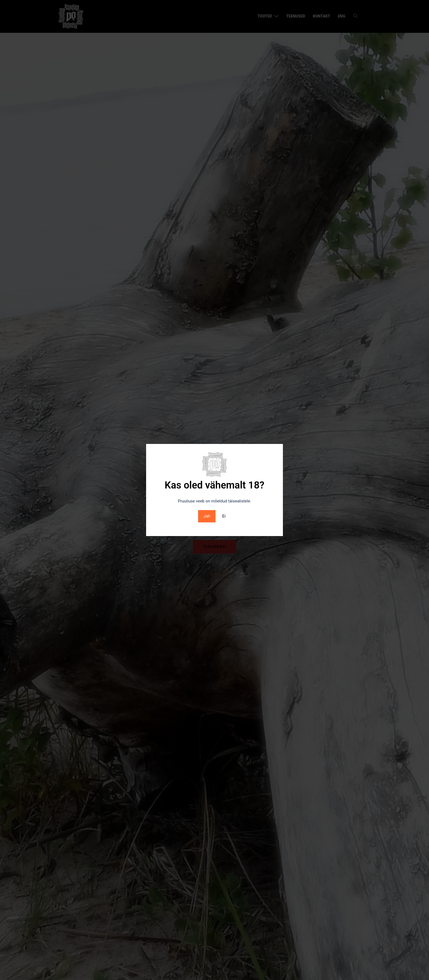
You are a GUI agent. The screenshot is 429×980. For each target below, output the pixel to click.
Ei (224, 516)
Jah (207, 516)
